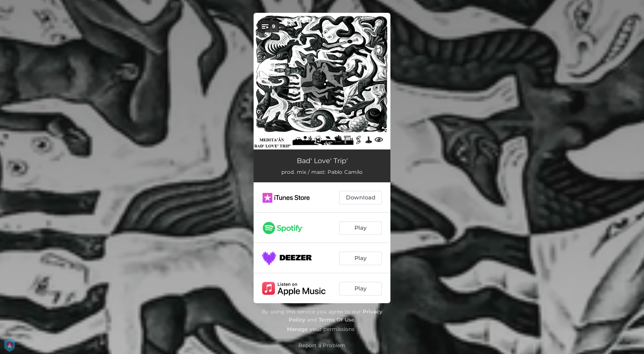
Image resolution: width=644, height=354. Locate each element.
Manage (297, 329)
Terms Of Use (337, 320)
